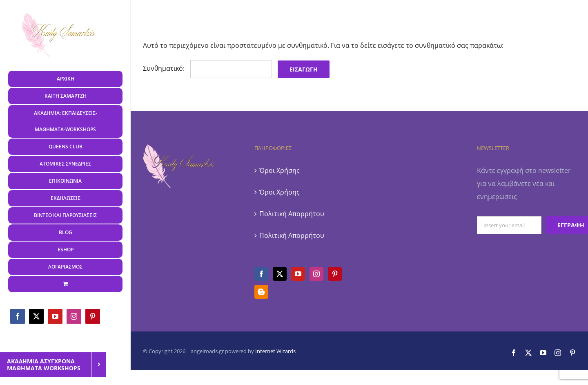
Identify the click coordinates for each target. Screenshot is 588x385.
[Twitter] (280, 274)
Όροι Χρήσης (280, 170)
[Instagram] (316, 274)
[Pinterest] (335, 274)
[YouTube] (298, 274)
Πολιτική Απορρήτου (292, 214)
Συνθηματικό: (207, 68)
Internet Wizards (275, 351)
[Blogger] (261, 292)
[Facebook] (261, 274)
